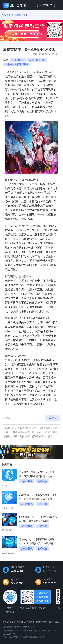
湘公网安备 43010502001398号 (18, 631)
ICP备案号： (20, 627)
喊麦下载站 (54, 622)
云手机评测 (29, 622)
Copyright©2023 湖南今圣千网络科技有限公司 (24, 637)
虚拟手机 (19, 622)
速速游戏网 (42, 622)
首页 (4, 15)
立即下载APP (46, 5)
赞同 (52, 418)
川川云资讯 (15, 15)
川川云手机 (48, 323)
